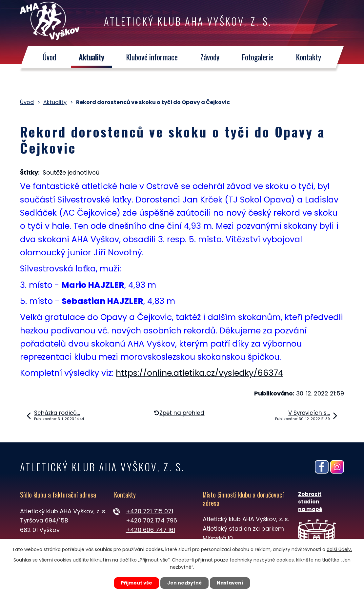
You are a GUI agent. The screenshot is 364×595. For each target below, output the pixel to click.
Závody (210, 57)
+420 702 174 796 (152, 520)
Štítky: (30, 172)
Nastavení (230, 583)
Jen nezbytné (184, 583)
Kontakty (309, 57)
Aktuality (91, 57)
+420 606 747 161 (151, 530)
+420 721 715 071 (150, 511)
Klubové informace (152, 57)
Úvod (49, 57)
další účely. (339, 549)
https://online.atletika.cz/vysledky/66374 (200, 373)
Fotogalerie (258, 57)
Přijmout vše (137, 583)
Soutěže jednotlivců (71, 172)
